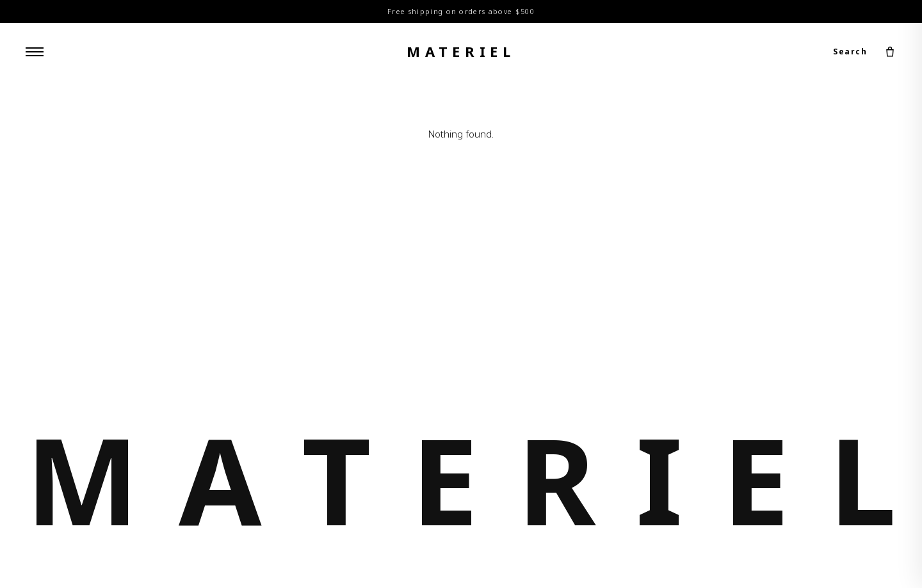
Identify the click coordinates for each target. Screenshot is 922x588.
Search (850, 52)
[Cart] (890, 52)
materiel (461, 51)
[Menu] (35, 52)
